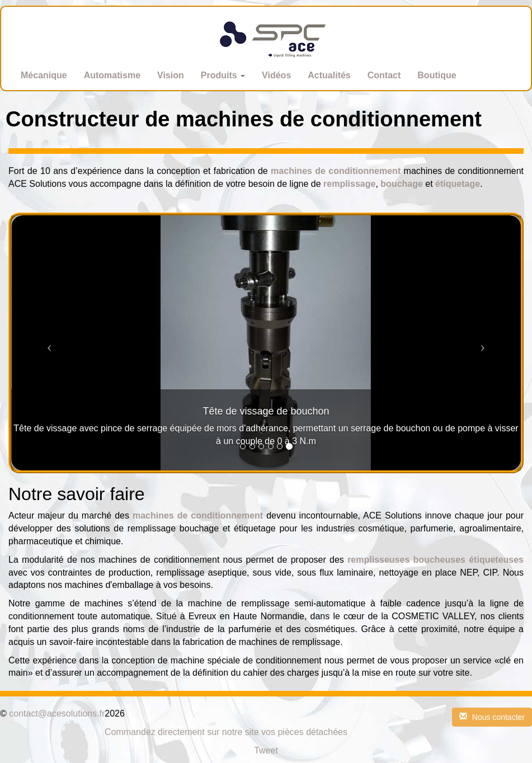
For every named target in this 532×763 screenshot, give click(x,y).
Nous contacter (492, 717)
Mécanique (44, 75)
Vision (171, 75)
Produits (223, 75)
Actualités (329, 75)
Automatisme (112, 75)
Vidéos (276, 75)
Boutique (437, 75)
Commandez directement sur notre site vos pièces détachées (226, 732)
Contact (384, 75)
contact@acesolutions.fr (57, 713)
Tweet (266, 750)
